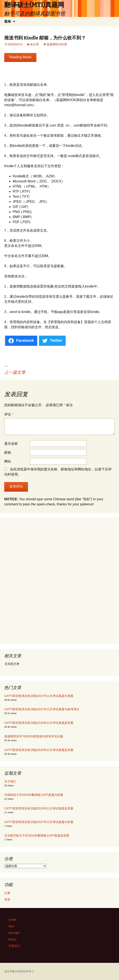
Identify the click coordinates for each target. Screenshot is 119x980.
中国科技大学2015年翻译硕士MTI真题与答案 (34, 795)
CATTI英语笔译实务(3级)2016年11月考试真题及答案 (39, 750)
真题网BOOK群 (57, 44)
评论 (9, 414)
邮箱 (8, 452)
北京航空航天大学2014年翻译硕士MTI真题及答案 (37, 835)
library (12, 939)
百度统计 (14, 946)
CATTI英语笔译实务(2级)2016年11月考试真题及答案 (39, 723)
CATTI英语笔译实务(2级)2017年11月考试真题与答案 (39, 696)
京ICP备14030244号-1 (19, 971)
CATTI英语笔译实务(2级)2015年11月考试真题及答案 (39, 808)
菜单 (8, 22)
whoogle (14, 933)
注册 (7, 893)
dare (11, 926)
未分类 (35, 44)
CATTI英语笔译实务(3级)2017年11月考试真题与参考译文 (42, 709)
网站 (8, 461)
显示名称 (11, 444)
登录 (7, 899)
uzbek (12, 920)
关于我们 (10, 781)
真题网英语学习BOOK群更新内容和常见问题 (34, 736)
